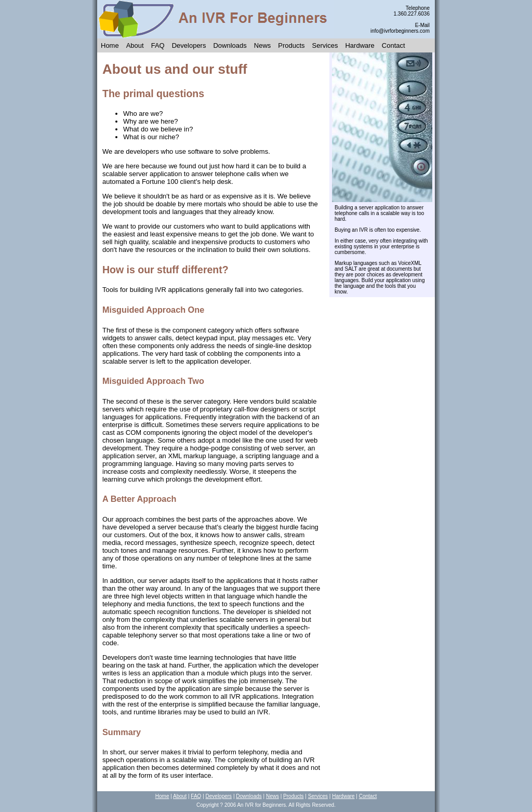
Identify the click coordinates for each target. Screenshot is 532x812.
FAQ (158, 45)
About (135, 45)
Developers (189, 45)
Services (325, 45)
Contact (394, 45)
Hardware (360, 45)
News (263, 45)
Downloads (230, 45)
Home (110, 45)
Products (291, 45)
